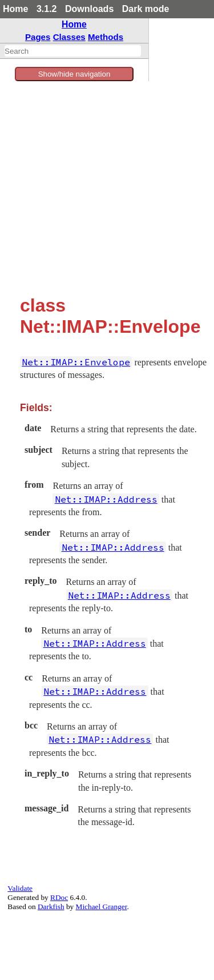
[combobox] (73, 51)
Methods (106, 37)
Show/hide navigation (74, 74)
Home (15, 9)
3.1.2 (47, 9)
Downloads (89, 9)
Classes (69, 37)
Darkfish (51, 907)
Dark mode (146, 9)
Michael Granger (102, 907)
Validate (20, 888)
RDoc (59, 897)
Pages (38, 37)
